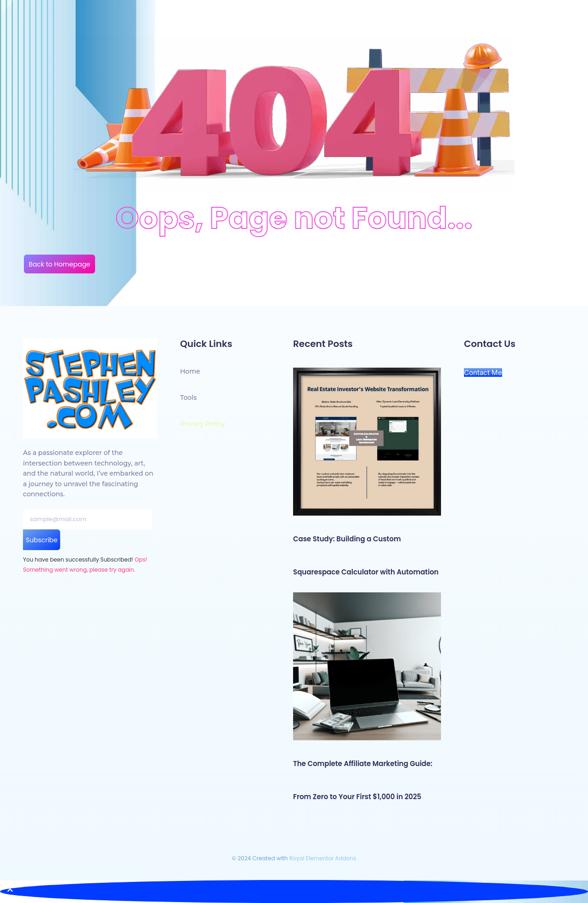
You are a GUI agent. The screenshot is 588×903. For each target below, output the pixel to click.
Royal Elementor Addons (323, 858)
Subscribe (42, 540)
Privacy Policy (202, 424)
